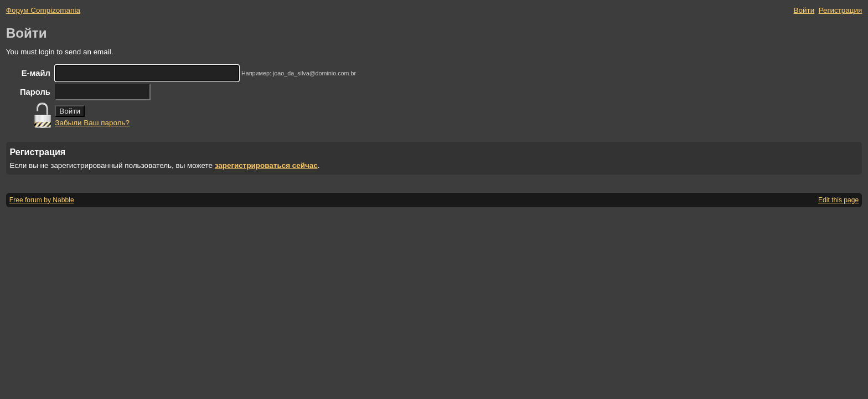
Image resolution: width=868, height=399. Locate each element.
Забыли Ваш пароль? (92, 123)
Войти (804, 10)
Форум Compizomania (43, 10)
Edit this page (838, 200)
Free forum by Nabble (42, 200)
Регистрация (841, 10)
